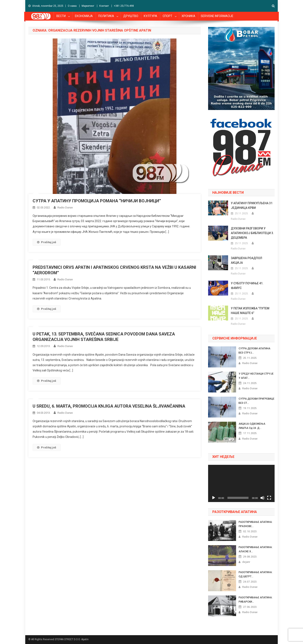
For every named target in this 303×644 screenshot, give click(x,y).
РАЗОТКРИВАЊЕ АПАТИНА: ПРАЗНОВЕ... (256, 524)
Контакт (104, 6)
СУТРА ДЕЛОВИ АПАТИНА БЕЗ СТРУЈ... (254, 351)
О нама (72, 6)
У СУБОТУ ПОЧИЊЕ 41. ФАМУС (247, 286)
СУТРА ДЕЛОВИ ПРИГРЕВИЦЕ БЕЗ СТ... (256, 401)
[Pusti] (214, 498)
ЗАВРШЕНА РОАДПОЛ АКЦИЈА (247, 260)
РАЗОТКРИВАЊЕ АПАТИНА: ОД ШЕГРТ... (256, 574)
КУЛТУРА (150, 16)
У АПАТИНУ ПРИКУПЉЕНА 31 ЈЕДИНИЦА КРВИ (252, 205)
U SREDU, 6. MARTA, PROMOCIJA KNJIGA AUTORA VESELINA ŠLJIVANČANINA (109, 406)
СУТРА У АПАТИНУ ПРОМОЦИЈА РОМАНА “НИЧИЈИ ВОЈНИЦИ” (97, 201)
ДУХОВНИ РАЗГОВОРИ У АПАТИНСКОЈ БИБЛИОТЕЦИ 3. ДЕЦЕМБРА (252, 233)
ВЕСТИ (61, 16)
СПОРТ (167, 16)
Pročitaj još (47, 242)
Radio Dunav (65, 207)
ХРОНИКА (188, 16)
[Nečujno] (262, 498)
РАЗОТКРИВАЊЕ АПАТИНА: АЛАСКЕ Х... (256, 549)
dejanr (246, 562)
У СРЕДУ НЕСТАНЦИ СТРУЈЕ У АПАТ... (256, 376)
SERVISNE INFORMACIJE (217, 16)
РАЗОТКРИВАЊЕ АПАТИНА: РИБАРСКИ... (256, 600)
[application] (241, 484)
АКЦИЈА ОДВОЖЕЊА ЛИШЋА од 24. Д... (252, 426)
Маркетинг (88, 6)
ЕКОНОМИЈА (84, 16)
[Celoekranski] (269, 498)
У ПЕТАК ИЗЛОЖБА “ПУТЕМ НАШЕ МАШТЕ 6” (250, 311)
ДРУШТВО (131, 16)
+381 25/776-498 (124, 6)
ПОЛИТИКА (106, 16)
